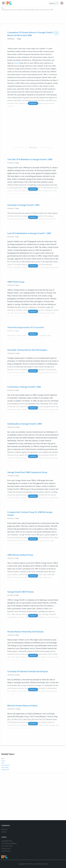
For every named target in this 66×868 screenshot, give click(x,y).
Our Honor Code (7, 846)
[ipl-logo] (9, 4)
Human (3, 761)
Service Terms (6, 851)
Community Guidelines (9, 843)
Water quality (5, 767)
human (17, 63)
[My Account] (63, 3)
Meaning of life (5, 770)
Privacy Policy (6, 848)
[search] (57, 3)
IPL (2, 8)
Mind (3, 763)
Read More (33, 189)
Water (3, 759)
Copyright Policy (7, 841)
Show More (33, 103)
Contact (4, 832)
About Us (5, 829)
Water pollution (6, 765)
